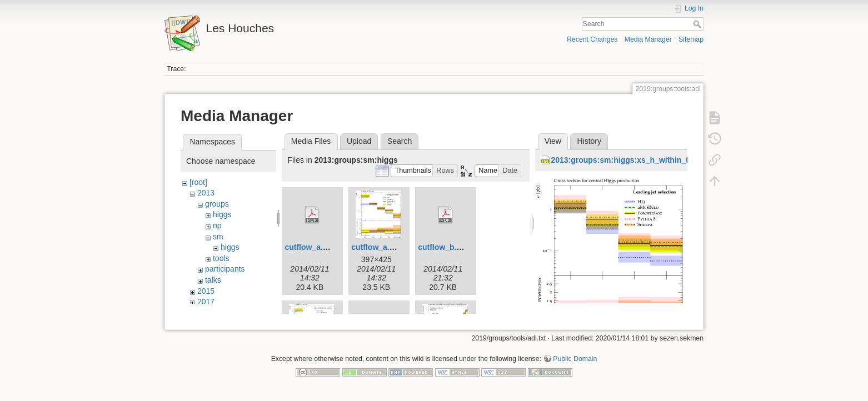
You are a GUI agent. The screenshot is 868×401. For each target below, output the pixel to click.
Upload (359, 141)
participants (225, 269)
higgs (222, 214)
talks (213, 280)
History (589, 141)
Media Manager (648, 39)
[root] (198, 182)
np (217, 225)
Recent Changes (592, 39)
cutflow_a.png (377, 247)
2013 (206, 193)
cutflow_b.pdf (443, 247)
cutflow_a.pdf (310, 247)
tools (221, 258)
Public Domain (575, 364)
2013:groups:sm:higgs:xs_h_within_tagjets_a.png (643, 160)
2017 (206, 302)
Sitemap (691, 39)
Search (698, 24)
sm (218, 237)
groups (217, 204)
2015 (206, 291)
